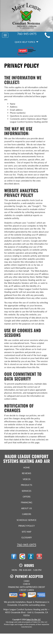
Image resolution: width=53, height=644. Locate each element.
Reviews (26, 473)
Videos (27, 479)
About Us (26, 508)
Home (27, 467)
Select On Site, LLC (34, 620)
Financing (27, 502)
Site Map (26, 532)
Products (26, 485)
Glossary (27, 537)
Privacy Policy (26, 526)
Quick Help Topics (26, 42)
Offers (27, 497)
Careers (27, 514)
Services (26, 491)
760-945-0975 (27, 545)
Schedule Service (27, 520)
